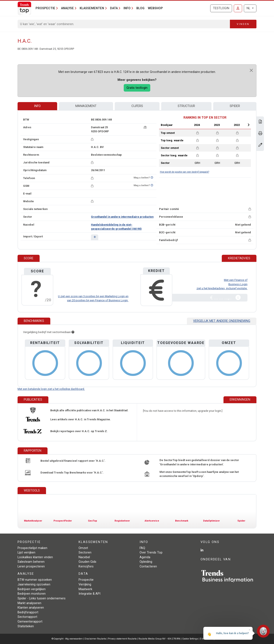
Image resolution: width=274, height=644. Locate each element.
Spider (235, 106)
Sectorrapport (27, 617)
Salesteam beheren (31, 562)
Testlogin (221, 8)
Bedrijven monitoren (32, 594)
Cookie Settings (190, 639)
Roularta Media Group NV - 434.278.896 (160, 639)
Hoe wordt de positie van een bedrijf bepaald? (185, 172)
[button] (95, 237)
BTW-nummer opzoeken (35, 580)
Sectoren (85, 553)
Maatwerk (85, 589)
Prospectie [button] (45, 8)
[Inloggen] (238, 8)
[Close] (251, 70)
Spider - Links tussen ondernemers (42, 598)
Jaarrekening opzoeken (34, 584)
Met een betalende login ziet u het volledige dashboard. (51, 389)
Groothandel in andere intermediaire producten (122, 217)
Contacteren (148, 566)
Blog (140, 8)
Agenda (145, 557)
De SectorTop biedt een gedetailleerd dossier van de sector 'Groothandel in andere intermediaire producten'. (199, 462)
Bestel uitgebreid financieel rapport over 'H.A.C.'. (73, 461)
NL (249, 8)
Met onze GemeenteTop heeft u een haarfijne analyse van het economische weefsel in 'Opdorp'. (199, 474)
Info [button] (127, 8)
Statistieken (26, 626)
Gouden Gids (87, 562)
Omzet (83, 548)
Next (249, 125)
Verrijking (85, 584)
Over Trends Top (151, 553)
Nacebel (84, 557)
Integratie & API (89, 594)
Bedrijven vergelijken (32, 589)
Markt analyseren (29, 603)
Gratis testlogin (137, 88)
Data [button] (114, 8)
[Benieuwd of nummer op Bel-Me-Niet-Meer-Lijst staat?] (152, 178)
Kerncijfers (86, 566)
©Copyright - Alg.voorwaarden (67, 639)
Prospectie (86, 580)
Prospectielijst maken (32, 548)
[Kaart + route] (145, 127)
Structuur (186, 106)
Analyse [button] (67, 8)
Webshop (155, 8)
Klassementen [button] (92, 8)
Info (37, 106)
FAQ (142, 548)
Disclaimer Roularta (95, 639)
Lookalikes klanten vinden (35, 557)
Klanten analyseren (31, 608)
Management (86, 106)
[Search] (124, 24)
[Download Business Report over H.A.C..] (260, 122)
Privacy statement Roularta (122, 639)
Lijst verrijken (26, 553)
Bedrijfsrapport (28, 612)
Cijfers (137, 106)
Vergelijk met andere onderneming (222, 321)
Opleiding (146, 562)
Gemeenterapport (30, 622)
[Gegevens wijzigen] (260, 145)
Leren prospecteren (31, 566)
